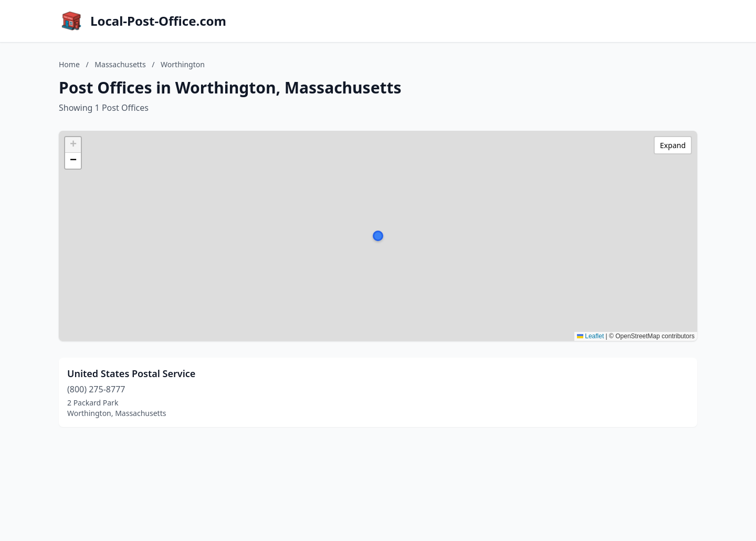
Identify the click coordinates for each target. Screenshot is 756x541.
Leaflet (590, 336)
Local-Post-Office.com (158, 21)
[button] (378, 236)
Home (69, 64)
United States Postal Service (131, 373)
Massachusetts (120, 64)
